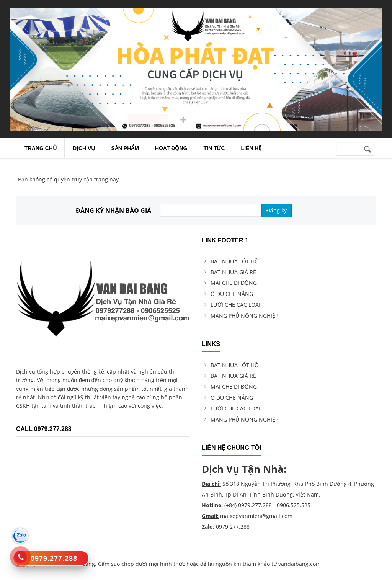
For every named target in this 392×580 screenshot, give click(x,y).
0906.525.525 (294, 505)
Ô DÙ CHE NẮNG (232, 294)
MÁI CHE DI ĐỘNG (234, 283)
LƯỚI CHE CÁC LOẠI (235, 305)
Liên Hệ (252, 148)
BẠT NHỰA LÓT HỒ (235, 261)
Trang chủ (41, 148)
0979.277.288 (255, 505)
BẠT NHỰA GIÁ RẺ (233, 272)
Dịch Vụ (84, 148)
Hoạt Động (171, 148)
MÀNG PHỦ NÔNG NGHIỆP (244, 316)
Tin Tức (214, 148)
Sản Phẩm (125, 148)
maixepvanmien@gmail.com (256, 516)
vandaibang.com (300, 564)
